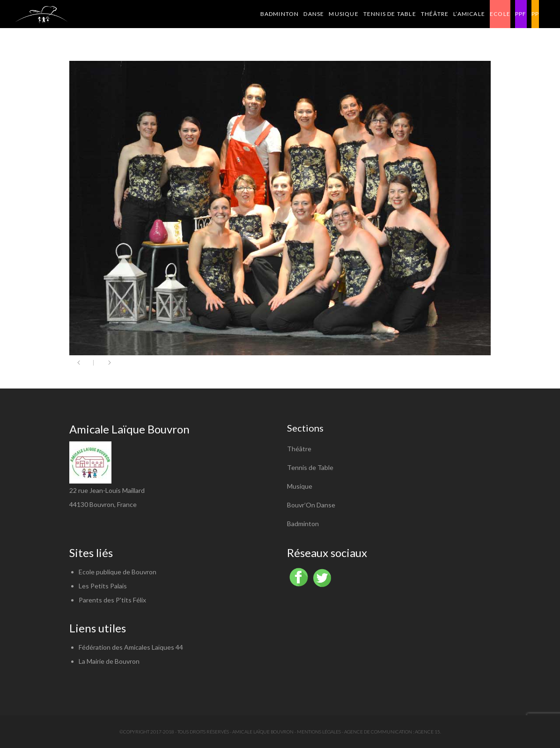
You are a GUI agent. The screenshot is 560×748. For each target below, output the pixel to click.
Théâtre (299, 449)
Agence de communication (378, 732)
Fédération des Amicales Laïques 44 (131, 647)
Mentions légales (319, 732)
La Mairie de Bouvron (109, 661)
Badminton (303, 524)
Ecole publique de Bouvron (118, 572)
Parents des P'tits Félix (112, 600)
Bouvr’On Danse (311, 505)
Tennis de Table (310, 467)
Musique (300, 486)
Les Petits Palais (103, 586)
